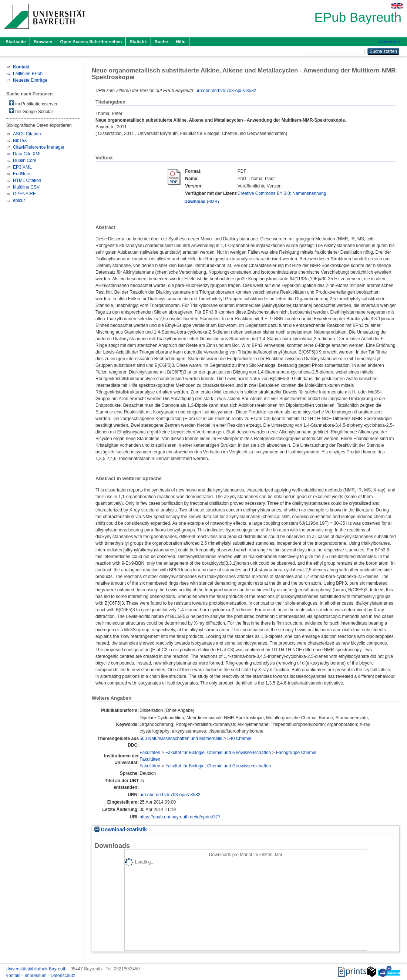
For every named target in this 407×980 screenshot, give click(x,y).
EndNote (22, 174)
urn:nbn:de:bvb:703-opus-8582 (226, 91)
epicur (19, 200)
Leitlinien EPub (28, 74)
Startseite (16, 42)
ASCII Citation (27, 134)
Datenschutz (63, 976)
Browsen (43, 42)
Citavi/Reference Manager (39, 147)
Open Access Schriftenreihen (91, 42)
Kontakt (14, 976)
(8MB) (201, 202)
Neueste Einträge (30, 80)
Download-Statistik (121, 830)
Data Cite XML (27, 154)
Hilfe (181, 42)
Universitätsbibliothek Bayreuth (37, 969)
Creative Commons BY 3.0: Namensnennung (282, 193)
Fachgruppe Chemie (296, 753)
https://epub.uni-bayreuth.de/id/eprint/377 (180, 817)
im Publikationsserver (33, 103)
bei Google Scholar (31, 111)
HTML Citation (27, 180)
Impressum (36, 976)
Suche (161, 42)
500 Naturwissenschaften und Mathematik (181, 739)
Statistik (138, 42)
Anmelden (390, 42)
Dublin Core (25, 160)
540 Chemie (239, 739)
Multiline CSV (26, 187)
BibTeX (20, 141)
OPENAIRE (24, 194)
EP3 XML (22, 167)
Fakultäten (150, 753)
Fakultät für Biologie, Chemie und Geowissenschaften (218, 753)
